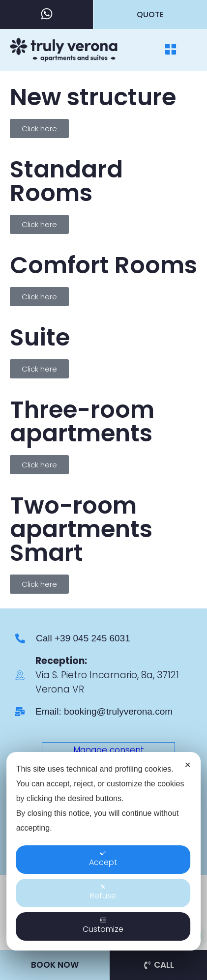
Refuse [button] (103, 901)
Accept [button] (103, 868)
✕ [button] (188, 774)
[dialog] (104, 860)
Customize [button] (103, 935)
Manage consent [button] (109, 750)
